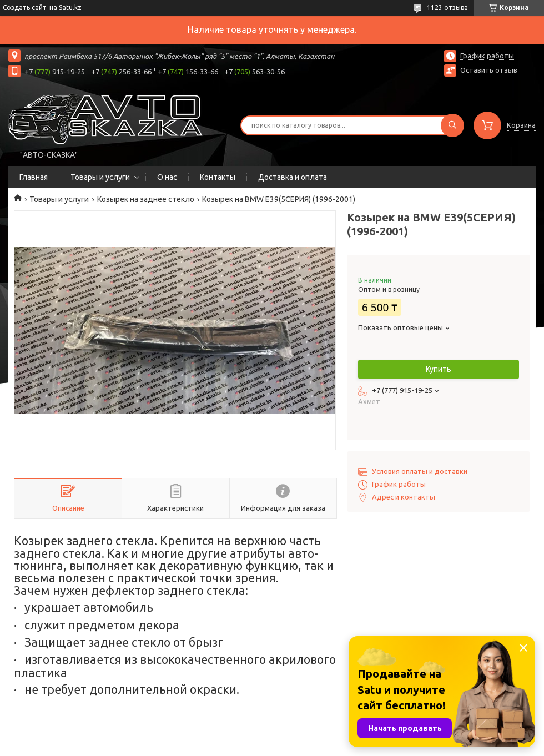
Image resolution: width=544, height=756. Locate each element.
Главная (34, 177)
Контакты (218, 177)
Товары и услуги (100, 177)
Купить (439, 369)
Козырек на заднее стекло (146, 199)
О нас (167, 177)
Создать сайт (25, 7)
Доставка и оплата (293, 177)
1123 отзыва (447, 7)
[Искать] (452, 125)
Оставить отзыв (489, 70)
